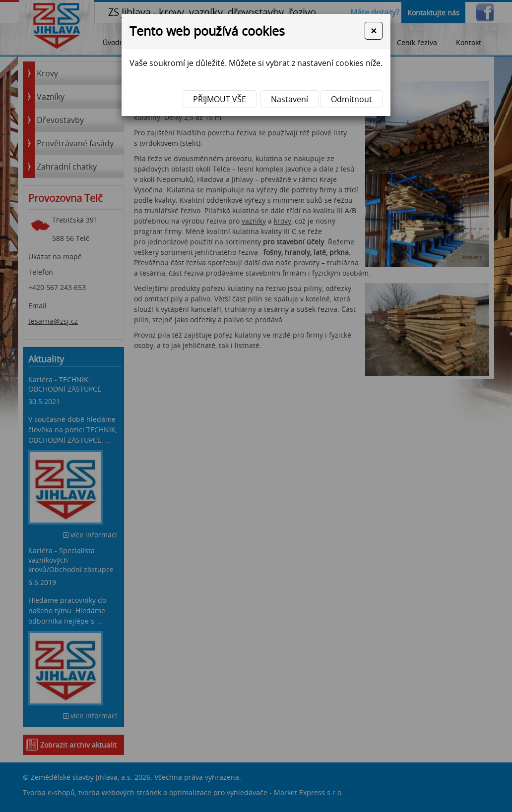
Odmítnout (352, 99)
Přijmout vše (220, 99)
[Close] (374, 31)
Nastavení (289, 99)
